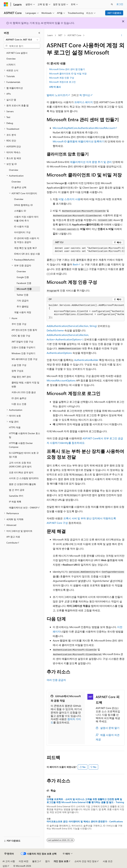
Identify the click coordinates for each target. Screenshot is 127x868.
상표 (5, 866)
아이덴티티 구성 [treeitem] (22, 232)
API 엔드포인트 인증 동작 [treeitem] (24, 330)
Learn (50, 35)
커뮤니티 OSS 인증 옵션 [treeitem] (24, 392)
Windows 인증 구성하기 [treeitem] (23, 353)
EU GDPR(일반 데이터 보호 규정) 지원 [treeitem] (24, 455)
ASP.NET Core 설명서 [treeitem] (17, 53)
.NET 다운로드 (114, 13)
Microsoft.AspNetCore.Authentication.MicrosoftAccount (84, 128)
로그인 (120, 4)
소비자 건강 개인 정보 (85, 861)
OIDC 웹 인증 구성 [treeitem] (21, 336)
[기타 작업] (122, 35)
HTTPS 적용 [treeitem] (15, 427)
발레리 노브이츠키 (57, 95)
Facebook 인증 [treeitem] (24, 283)
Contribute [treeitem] (12, 543)
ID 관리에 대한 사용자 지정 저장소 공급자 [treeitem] (27, 240)
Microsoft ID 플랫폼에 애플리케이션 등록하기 (79, 141)
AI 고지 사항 (9, 861)
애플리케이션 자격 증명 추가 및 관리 (91, 162)
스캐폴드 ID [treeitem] (20, 211)
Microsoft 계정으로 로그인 (62, 82)
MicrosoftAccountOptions (61, 380)
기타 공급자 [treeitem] (23, 301)
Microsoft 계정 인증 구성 (62, 78)
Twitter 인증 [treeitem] (23, 295)
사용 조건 (108, 861)
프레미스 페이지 (84, 102)
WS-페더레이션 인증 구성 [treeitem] (24, 359)
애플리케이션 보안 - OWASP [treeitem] (23, 508)
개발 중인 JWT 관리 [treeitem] (21, 377)
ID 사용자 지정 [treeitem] (21, 226)
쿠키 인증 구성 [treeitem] (19, 324)
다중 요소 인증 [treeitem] (19, 404)
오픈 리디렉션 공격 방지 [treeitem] (21, 472)
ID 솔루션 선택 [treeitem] (19, 187)
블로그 (36, 861)
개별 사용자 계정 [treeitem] (23, 312)
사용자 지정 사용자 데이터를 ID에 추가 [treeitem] (26, 219)
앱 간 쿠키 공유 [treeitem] (17, 490)
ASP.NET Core (74, 35)
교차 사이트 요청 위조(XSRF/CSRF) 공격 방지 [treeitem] (20, 465)
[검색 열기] (112, 4)
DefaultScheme (55, 330)
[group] (89, 250)
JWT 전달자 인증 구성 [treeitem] (22, 342)
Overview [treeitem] (11, 59)
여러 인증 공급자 (56, 680)
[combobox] (22, 40)
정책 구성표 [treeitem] (17, 371)
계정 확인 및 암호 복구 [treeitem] (25, 248)
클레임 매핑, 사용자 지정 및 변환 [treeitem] (25, 384)
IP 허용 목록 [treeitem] (15, 502)
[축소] (39, 33)
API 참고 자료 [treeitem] (13, 537)
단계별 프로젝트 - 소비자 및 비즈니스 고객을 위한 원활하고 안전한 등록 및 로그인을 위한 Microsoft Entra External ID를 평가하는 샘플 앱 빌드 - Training (85, 801)
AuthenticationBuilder (86, 360)
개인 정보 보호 (61, 861)
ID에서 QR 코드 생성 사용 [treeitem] (27, 254)
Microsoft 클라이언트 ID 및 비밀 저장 (68, 74)
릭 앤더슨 (85, 95)
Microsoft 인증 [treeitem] (24, 289)
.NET (60, 35)
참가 (47, 861)
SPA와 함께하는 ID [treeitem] (23, 205)
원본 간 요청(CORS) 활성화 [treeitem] (22, 484)
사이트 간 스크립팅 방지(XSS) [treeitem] (24, 478)
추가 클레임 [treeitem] (23, 306)
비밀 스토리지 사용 (69, 199)
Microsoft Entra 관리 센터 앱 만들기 (67, 69)
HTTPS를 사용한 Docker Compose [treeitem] (21, 445)
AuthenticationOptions (59, 353)
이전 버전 (24, 861)
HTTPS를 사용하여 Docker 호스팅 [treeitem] (25, 435)
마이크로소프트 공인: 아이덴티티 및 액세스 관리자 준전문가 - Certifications (85, 822)
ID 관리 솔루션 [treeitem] (19, 398)
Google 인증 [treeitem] (23, 277)
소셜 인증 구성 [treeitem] (19, 365)
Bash (75, 264)
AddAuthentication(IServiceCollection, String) (72, 326)
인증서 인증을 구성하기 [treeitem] (23, 347)
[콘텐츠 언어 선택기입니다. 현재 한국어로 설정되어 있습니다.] (9, 854)
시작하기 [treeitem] (11, 65)
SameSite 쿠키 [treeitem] (16, 496)
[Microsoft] (6, 4)
